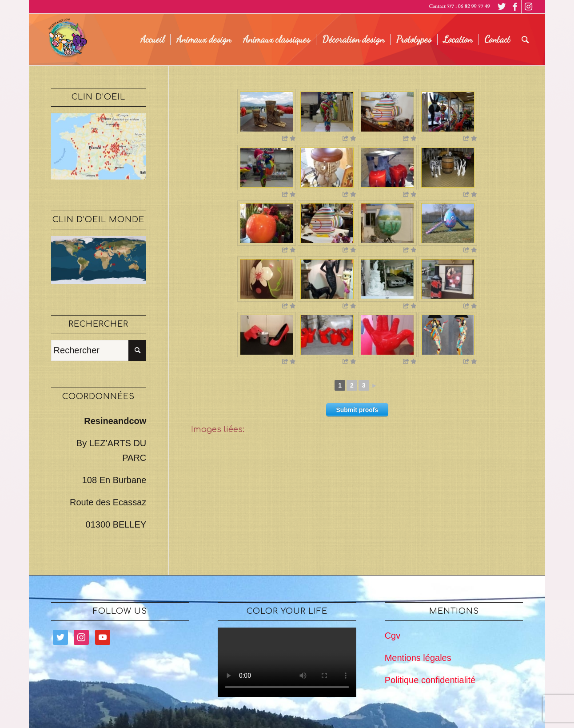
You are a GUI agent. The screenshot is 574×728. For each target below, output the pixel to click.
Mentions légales (418, 658)
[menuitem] (152, 40)
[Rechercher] (525, 40)
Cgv (393, 636)
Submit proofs (357, 410)
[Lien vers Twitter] (501, 7)
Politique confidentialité (430, 680)
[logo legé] (66, 40)
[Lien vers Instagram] (528, 7)
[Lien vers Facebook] (515, 7)
